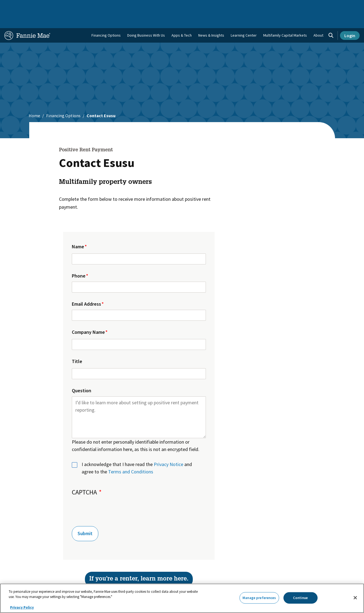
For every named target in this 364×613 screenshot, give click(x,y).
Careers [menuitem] (325, 6)
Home (12, 6)
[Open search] (331, 20)
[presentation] (113, 494)
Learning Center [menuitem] (244, 19)
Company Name (88, 316)
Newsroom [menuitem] (304, 6)
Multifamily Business (84, 6)
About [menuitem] (318, 19)
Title (77, 345)
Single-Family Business (42, 6)
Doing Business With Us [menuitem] (146, 19)
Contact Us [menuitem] (347, 6)
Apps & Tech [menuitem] (182, 19)
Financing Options (106, 19)
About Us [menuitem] (246, 6)
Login (350, 20)
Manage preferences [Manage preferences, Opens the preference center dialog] (259, 598)
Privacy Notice (168, 448)
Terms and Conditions (131, 456)
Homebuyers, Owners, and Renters (168, 6)
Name (78, 231)
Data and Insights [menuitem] (274, 6)
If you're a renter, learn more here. (139, 563)
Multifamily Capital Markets (285, 19)
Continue (301, 598)
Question (82, 375)
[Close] (355, 598)
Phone (79, 260)
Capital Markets (120, 6)
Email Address (86, 288)
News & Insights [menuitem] (211, 19)
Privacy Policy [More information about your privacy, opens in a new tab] (22, 607)
